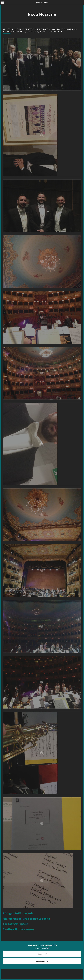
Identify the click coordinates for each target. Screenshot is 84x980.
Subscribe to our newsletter (42, 945)
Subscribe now (42, 961)
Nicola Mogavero (42, 14)
